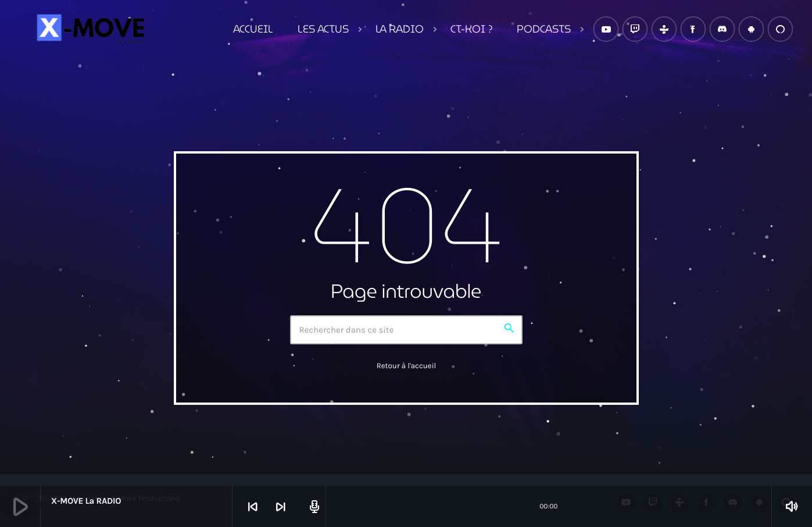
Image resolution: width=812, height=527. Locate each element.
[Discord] (722, 29)
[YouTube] (606, 29)
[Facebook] (693, 29)
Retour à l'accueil (407, 366)
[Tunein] (664, 29)
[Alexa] (780, 29)
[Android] (751, 29)
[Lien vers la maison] (89, 29)
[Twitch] (635, 29)
